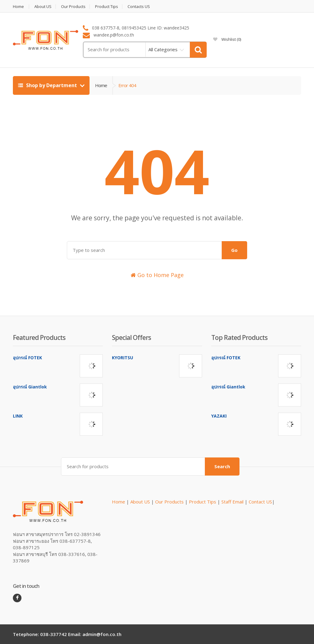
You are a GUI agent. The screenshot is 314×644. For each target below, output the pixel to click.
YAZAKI (219, 416)
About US (43, 7)
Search (222, 466)
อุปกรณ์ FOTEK (27, 358)
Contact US (260, 502)
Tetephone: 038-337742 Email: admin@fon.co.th (67, 634)
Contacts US (139, 7)
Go (234, 250)
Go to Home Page (157, 275)
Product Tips (107, 7)
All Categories (163, 49)
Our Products (73, 7)
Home (18, 7)
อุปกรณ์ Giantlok (30, 387)
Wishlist (227, 39)
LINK (18, 416)
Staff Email (232, 502)
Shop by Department (48, 85)
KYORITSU (123, 358)
